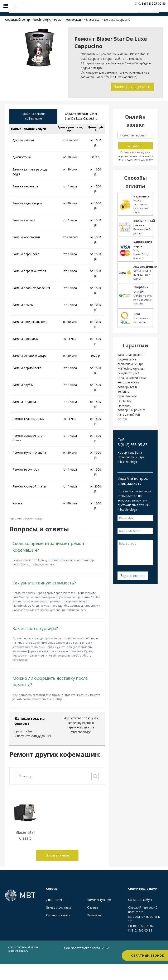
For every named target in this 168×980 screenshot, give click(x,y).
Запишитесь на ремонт (30, 721)
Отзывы (93, 908)
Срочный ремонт (58, 916)
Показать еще (57, 856)
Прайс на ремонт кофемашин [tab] (33, 116)
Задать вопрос (133, 576)
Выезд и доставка (59, 908)
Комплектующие (99, 900)
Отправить (136, 146)
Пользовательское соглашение (78, 951)
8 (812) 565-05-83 (140, 931)
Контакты (94, 916)
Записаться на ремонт (132, 87)
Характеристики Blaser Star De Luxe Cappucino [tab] (81, 116)
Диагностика (55, 900)
